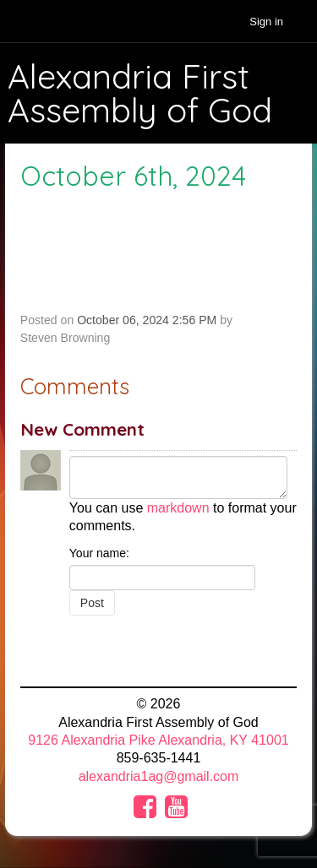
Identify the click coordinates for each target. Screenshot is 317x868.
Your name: (99, 553)
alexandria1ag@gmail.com (159, 776)
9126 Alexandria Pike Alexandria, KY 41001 (158, 740)
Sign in (266, 22)
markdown (178, 508)
